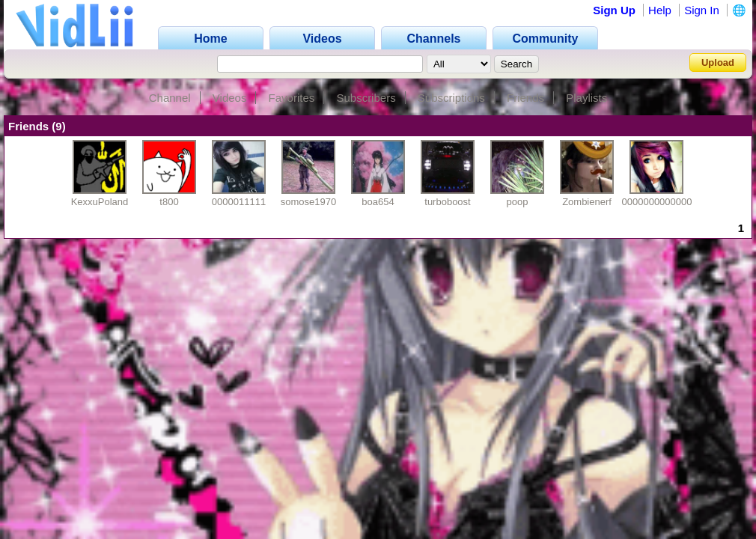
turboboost (447, 202)
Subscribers (366, 98)
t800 (169, 202)
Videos (230, 98)
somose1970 (308, 202)
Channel (170, 98)
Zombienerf (587, 202)
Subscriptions (451, 98)
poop (518, 202)
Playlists (586, 98)
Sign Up (614, 10)
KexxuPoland (100, 202)
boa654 (378, 202)
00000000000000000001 (676, 202)
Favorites (292, 98)
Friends (525, 98)
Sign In (702, 10)
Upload (718, 63)
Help (660, 10)
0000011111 (239, 202)
